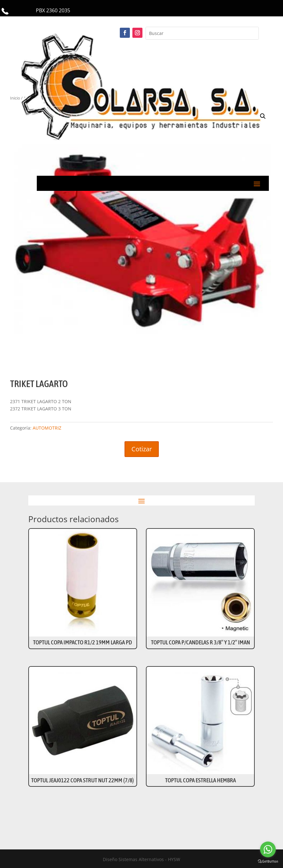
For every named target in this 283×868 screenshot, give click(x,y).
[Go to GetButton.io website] (268, 862)
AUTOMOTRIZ (47, 428)
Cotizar (142, 449)
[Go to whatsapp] (268, 849)
